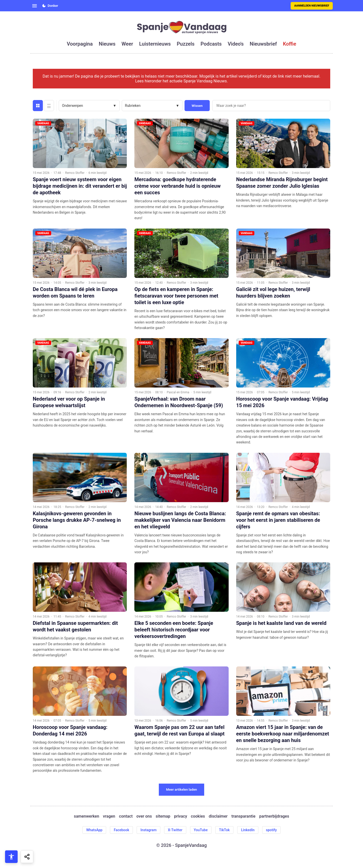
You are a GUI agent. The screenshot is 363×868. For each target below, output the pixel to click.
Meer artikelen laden (182, 790)
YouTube (201, 830)
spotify (271, 830)
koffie (290, 44)
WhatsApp (94, 830)
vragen (109, 816)
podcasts (211, 44)
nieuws (107, 44)
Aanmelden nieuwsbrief (312, 6)
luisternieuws (155, 44)
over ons (144, 816)
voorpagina (80, 44)
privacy (180, 816)
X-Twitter (175, 830)
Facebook (121, 830)
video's (236, 44)
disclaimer (218, 816)
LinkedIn (248, 830)
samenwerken (86, 816)
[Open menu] (35, 6)
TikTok (224, 830)
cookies (198, 816)
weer (127, 44)
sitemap (163, 816)
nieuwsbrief (263, 44)
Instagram (148, 830)
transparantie (243, 816)
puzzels (186, 44)
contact (126, 816)
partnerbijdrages (274, 816)
